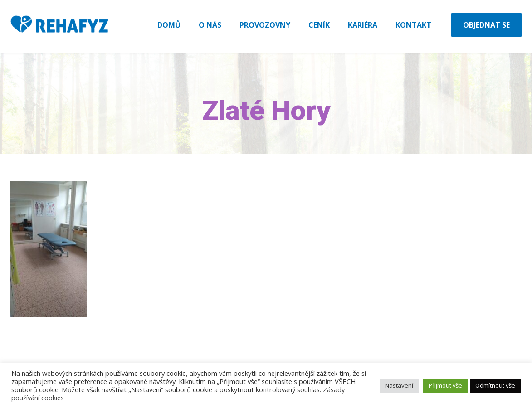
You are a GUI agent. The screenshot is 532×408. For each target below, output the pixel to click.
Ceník (319, 25)
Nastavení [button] (399, 385)
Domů (169, 25)
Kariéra (363, 25)
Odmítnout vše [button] (495, 385)
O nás (210, 25)
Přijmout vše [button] (445, 385)
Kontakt (413, 25)
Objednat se (486, 25)
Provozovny (265, 25)
